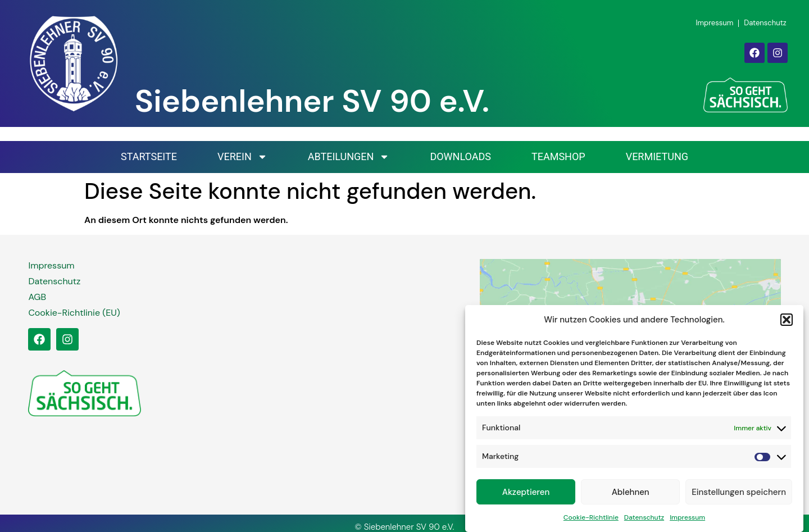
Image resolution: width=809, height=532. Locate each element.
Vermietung (657, 156)
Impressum (687, 521)
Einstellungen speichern (739, 495)
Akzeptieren (526, 495)
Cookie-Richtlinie (591, 521)
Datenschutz (644, 521)
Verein (242, 157)
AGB (37, 297)
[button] (787, 324)
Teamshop (558, 156)
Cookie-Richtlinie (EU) (74, 313)
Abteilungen (349, 157)
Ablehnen (631, 495)
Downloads (460, 156)
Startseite (149, 156)
